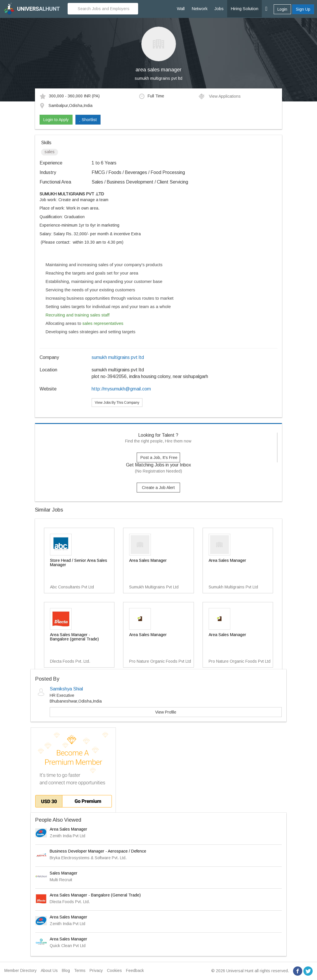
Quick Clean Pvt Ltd (68, 946)
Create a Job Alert (158, 488)
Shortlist (88, 120)
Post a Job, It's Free (159, 457)
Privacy (96, 970)
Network (200, 9)
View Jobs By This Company (117, 403)
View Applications (219, 96)
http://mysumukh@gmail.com (121, 389)
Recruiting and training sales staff (77, 315)
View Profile (166, 712)
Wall (181, 9)
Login (282, 9)
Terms (80, 970)
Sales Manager (64, 873)
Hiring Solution (244, 9)
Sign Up (303, 9)
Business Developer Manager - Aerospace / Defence (98, 851)
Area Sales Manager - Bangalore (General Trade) (95, 895)
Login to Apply (56, 120)
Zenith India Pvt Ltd (67, 836)
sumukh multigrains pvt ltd (158, 78)
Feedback (135, 970)
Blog (66, 970)
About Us (49, 970)
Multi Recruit (61, 880)
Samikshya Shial (66, 689)
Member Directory (21, 970)
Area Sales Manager (68, 829)
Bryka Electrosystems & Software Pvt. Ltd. (88, 858)
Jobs (219, 9)
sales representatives (103, 323)
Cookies (114, 970)
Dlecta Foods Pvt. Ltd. (70, 902)
